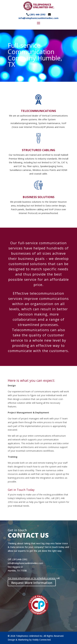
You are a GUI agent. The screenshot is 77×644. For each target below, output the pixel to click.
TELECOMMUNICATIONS (38, 111)
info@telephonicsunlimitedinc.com (38, 18)
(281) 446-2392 (37, 14)
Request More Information (32, 583)
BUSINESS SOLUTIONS (38, 197)
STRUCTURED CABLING (38, 150)
